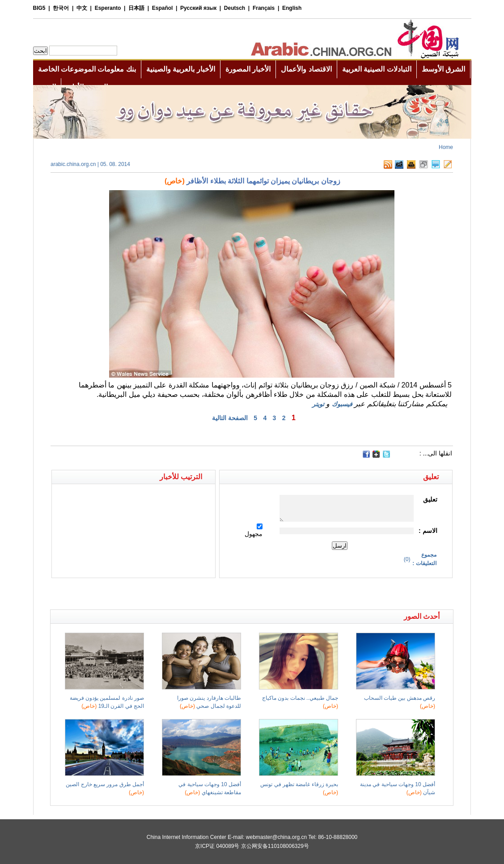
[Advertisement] (151, 594)
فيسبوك (342, 404)
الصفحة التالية (230, 418)
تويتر (318, 404)
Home (446, 147)
